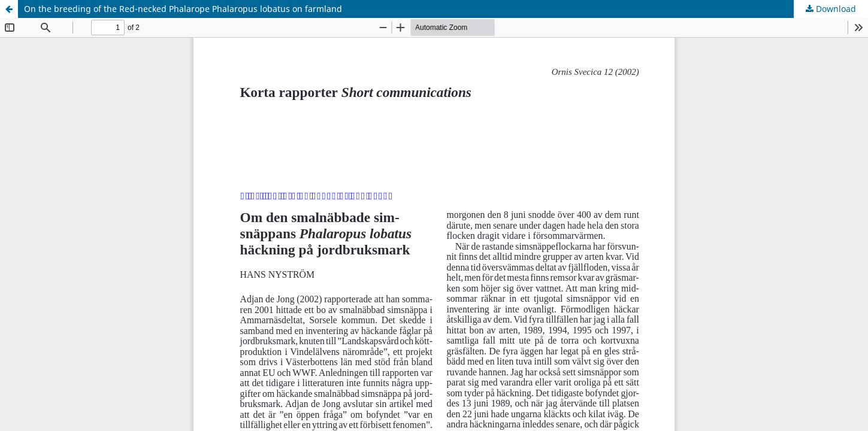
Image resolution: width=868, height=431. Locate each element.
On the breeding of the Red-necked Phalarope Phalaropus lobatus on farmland (183, 9)
